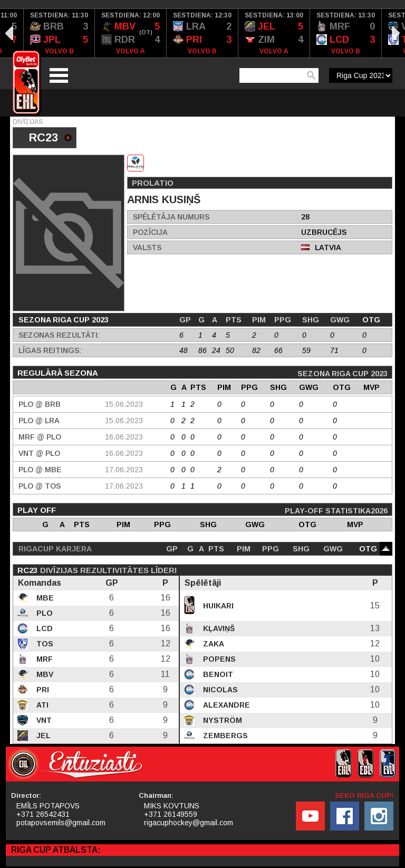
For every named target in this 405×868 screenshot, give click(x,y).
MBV (44, 674)
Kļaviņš (218, 628)
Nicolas (219, 690)
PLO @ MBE (40, 470)
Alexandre (225, 705)
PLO (44, 613)
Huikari (217, 606)
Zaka (213, 644)
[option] (59, 33)
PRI (42, 690)
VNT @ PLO (39, 453)
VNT (43, 720)
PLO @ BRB (40, 404)
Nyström (221, 720)
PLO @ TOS (40, 486)
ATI (41, 705)
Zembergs (224, 736)
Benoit (217, 674)
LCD (44, 628)
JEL (42, 736)
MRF (44, 659)
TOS (44, 644)
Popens (218, 659)
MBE (44, 598)
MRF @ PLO (40, 437)
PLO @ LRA (39, 421)
